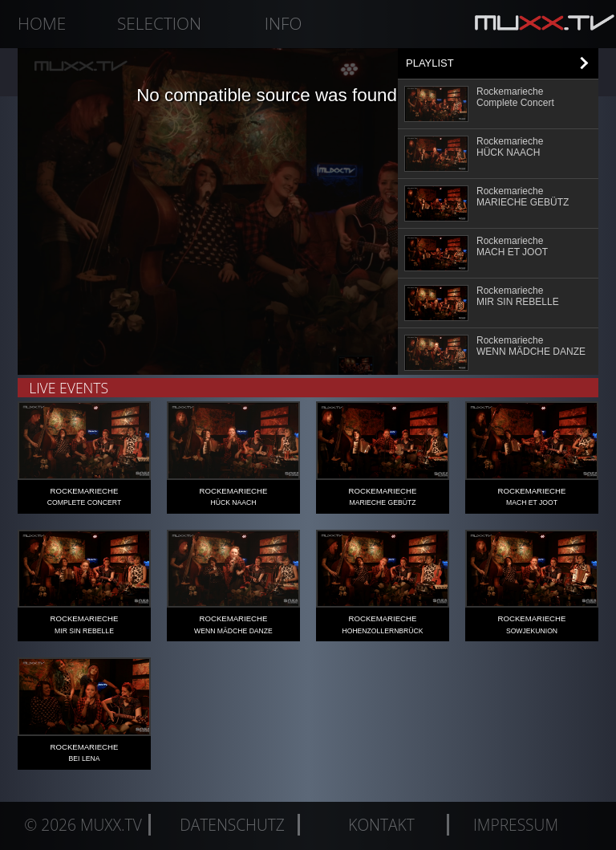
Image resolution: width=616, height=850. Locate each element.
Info (284, 23)
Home (42, 23)
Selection (159, 23)
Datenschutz (232, 825)
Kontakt (381, 825)
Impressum (516, 825)
